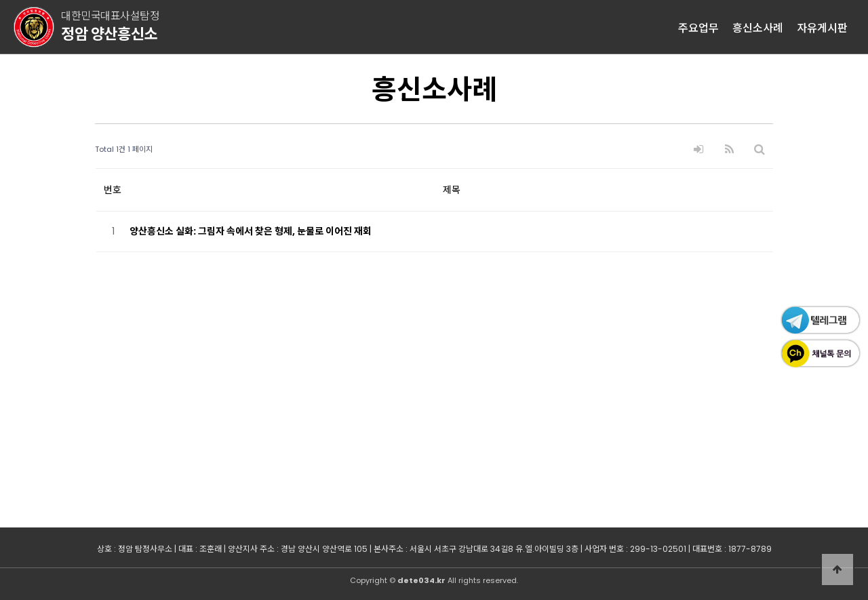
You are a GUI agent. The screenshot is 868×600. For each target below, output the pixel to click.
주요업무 (698, 27)
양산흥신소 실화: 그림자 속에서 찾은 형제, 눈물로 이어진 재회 (251, 231)
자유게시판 (822, 27)
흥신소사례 (758, 27)
